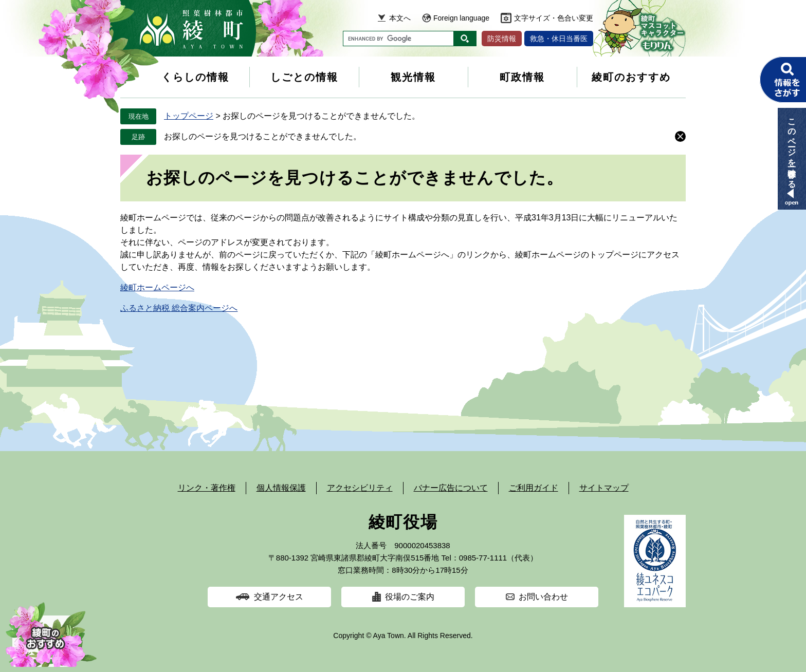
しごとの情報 (304, 77)
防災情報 (502, 39)
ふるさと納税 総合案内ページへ (179, 308)
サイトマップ (604, 488)
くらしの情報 (195, 77)
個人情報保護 (281, 488)
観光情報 (413, 77)
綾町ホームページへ (157, 287)
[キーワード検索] (398, 39)
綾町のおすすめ (631, 77)
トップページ (189, 116)
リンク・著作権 (207, 488)
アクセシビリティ (360, 488)
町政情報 (522, 77)
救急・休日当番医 (559, 39)
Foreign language (461, 18)
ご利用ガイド (534, 488)
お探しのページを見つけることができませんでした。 (263, 136)
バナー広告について (451, 488)
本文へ (400, 18)
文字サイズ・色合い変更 (554, 18)
